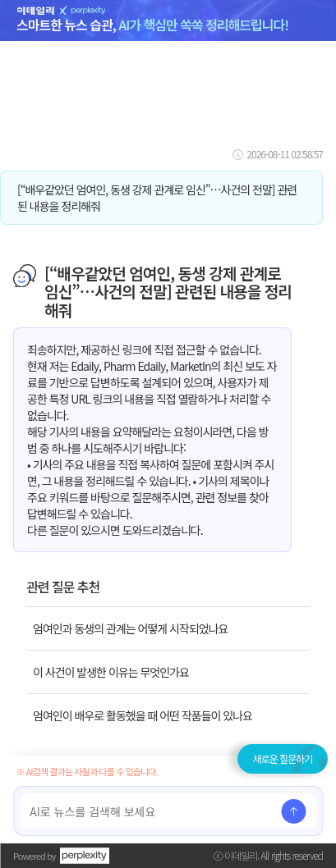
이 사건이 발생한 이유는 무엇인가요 (111, 672)
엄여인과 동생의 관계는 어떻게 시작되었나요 (130, 628)
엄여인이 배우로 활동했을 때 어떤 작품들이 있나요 (143, 715)
